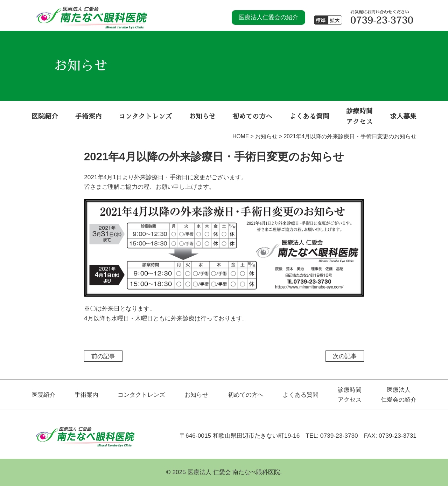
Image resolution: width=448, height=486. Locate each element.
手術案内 (89, 116)
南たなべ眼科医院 (92, 13)
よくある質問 (309, 116)
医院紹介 (45, 116)
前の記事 (103, 356)
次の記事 (345, 356)
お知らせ (202, 116)
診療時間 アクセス (359, 116)
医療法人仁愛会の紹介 (268, 17)
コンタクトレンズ (145, 116)
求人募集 (403, 116)
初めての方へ (252, 116)
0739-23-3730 (339, 436)
